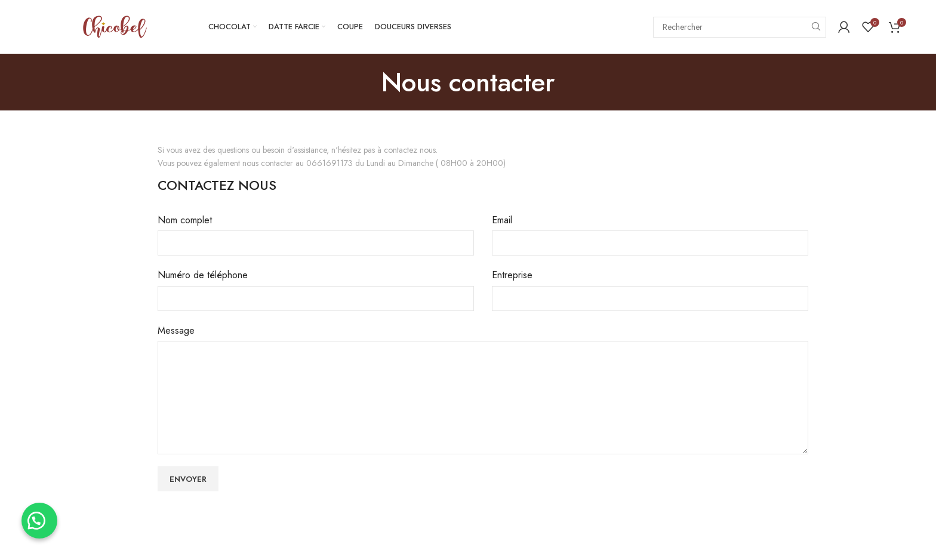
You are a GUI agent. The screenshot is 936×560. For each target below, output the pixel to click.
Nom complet (185, 220)
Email (502, 220)
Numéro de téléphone (203, 275)
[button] (42, 518)
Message (176, 330)
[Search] (740, 27)
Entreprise (512, 275)
